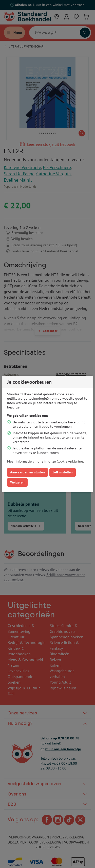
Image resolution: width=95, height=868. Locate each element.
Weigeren (17, 482)
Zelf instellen (63, 472)
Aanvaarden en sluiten (27, 472)
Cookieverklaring (70, 461)
